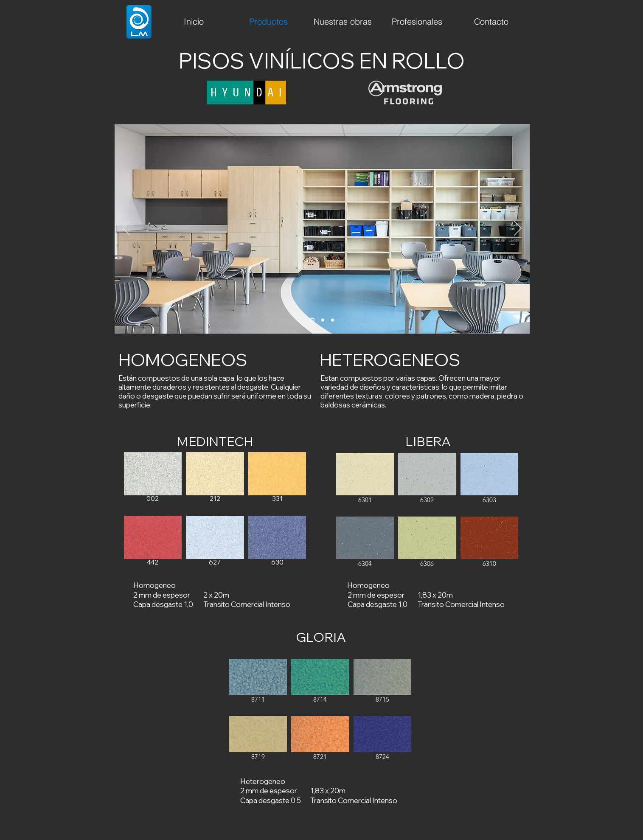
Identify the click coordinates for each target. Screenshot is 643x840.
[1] (312, 320)
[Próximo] (518, 229)
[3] (333, 320)
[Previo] (126, 229)
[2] (323, 320)
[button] (153, 482)
